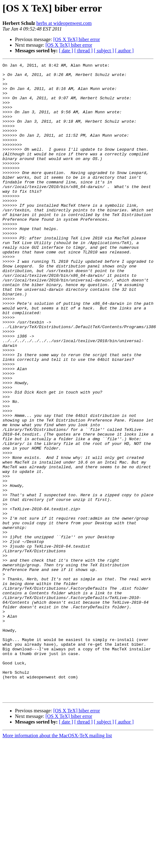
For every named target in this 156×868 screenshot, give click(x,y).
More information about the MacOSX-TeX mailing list (57, 863)
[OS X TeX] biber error (77, 39)
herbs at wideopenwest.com (64, 23)
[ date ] (66, 51)
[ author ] (124, 51)
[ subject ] (104, 51)
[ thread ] (83, 51)
